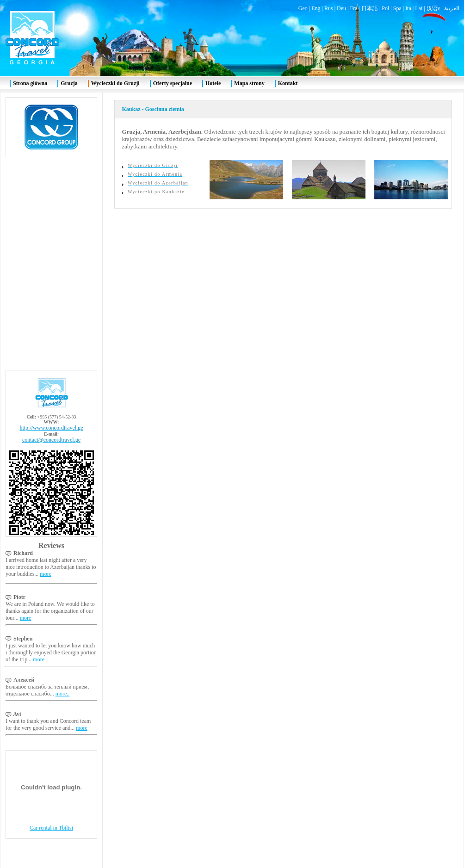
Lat (419, 8)
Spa (397, 8)
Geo (303, 8)
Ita (408, 8)
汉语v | (435, 8)
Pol (385, 8)
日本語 (370, 8)
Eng (316, 8)
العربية (452, 8)
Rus (329, 8)
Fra (353, 8)
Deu (341, 8)
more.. (63, 694)
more (46, 574)
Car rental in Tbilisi (51, 828)
